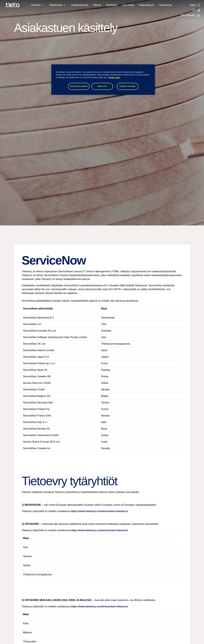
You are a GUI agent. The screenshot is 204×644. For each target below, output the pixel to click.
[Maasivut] (197, 10)
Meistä (97, 5)
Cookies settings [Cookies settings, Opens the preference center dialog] (127, 86)
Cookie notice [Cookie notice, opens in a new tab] (114, 77)
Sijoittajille (112, 5)
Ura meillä (128, 5)
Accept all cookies (79, 86)
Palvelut (36, 5)
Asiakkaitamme (80, 5)
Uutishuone (166, 5)
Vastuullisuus (146, 5)
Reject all (102, 86)
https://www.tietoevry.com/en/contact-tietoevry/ (99, 511)
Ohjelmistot (56, 5)
